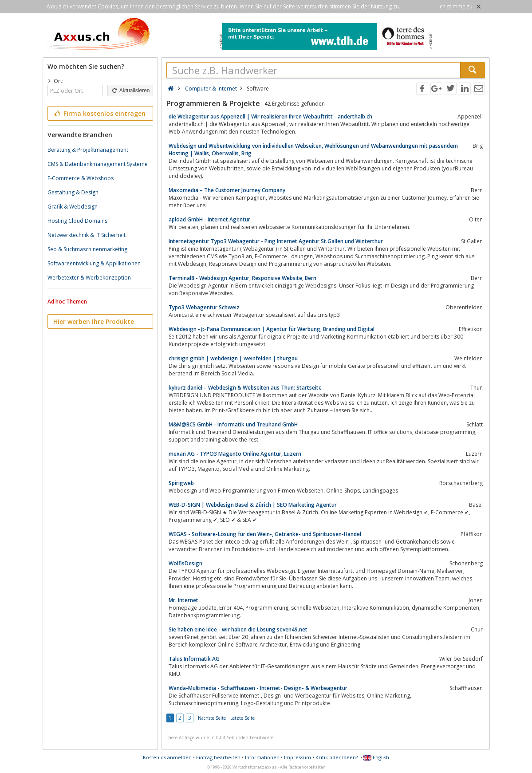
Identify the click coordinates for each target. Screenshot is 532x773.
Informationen (262, 757)
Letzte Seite (242, 718)
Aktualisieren (130, 91)
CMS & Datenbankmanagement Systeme (98, 164)
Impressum (298, 757)
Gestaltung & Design (73, 192)
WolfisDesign (185, 563)
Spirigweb (181, 483)
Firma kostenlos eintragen (100, 113)
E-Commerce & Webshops (81, 178)
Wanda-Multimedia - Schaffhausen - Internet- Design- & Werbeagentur (258, 688)
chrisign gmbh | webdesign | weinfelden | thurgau (233, 358)
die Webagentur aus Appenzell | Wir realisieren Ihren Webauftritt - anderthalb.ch (270, 116)
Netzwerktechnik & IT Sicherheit (87, 235)
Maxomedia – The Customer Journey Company (227, 190)
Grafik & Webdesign (73, 207)
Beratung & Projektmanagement (88, 150)
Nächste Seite (212, 718)
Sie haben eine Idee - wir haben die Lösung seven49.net (238, 629)
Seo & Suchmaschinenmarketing (87, 249)
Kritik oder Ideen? (337, 757)
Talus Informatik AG (194, 659)
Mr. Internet (183, 600)
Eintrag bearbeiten (218, 757)
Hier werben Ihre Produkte (94, 321)
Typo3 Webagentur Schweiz (204, 307)
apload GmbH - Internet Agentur (209, 219)
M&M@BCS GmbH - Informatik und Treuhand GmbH (233, 424)
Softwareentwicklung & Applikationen (94, 263)
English (376, 757)
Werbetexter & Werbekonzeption (89, 278)
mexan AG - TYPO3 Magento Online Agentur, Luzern (235, 454)
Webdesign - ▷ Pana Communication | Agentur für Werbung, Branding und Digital (272, 329)
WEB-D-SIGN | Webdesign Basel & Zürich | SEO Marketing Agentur (253, 505)
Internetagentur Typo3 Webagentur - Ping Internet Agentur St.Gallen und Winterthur (276, 241)
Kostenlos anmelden (167, 757)
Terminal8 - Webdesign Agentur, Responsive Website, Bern (242, 278)
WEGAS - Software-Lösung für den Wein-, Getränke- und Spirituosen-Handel (265, 534)
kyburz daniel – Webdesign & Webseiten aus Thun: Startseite (245, 388)
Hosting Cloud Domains (77, 221)
